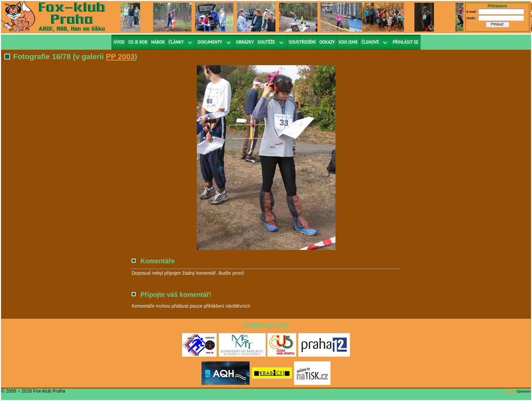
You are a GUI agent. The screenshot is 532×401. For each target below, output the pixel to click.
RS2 (511, 391)
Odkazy (327, 42)
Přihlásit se (406, 42)
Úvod (119, 42)
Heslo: (471, 18)
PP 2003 (120, 57)
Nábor (158, 42)
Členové (370, 42)
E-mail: (472, 12)
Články (176, 42)
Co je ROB (138, 42)
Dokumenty (210, 42)
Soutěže (266, 42)
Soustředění (302, 42)
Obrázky (245, 42)
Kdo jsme (348, 42)
